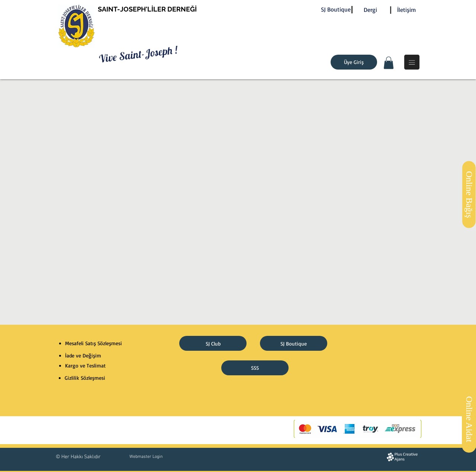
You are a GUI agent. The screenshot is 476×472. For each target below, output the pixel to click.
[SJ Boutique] (336, 9)
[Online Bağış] (469, 195)
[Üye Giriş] (354, 62)
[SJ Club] (213, 343)
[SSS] (255, 368)
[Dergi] (370, 10)
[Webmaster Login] (146, 457)
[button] (389, 63)
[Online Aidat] (469, 419)
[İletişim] (406, 10)
